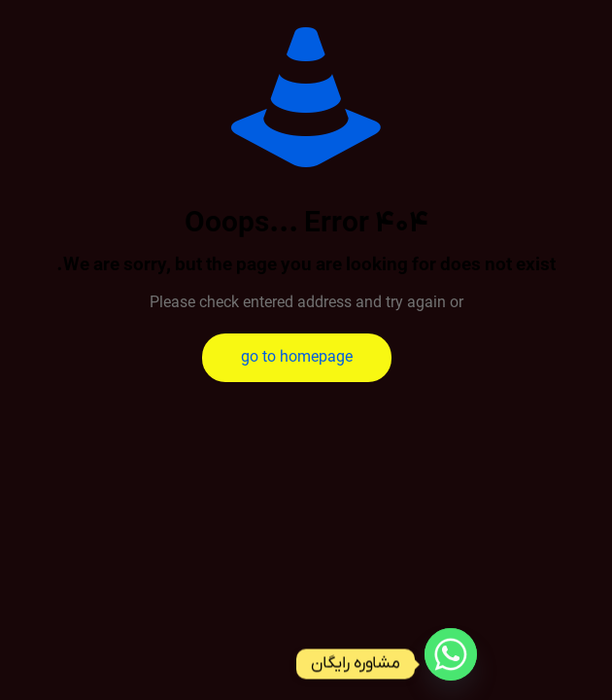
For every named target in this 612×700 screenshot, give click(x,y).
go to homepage (297, 358)
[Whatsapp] (451, 664)
